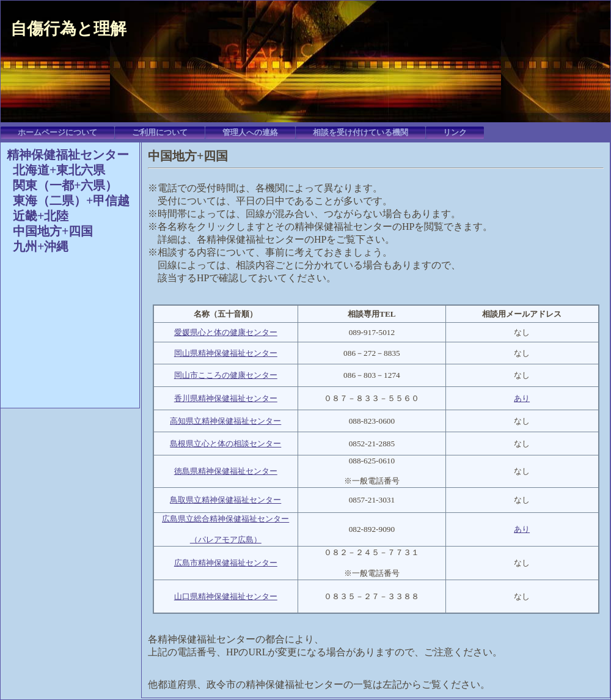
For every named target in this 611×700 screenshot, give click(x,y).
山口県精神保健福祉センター (226, 596)
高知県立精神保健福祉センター (225, 421)
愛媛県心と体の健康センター (226, 332)
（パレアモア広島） (226, 540)
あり (522, 398)
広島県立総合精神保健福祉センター (225, 519)
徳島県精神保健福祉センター (226, 471)
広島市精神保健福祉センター (226, 563)
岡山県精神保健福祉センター (226, 353)
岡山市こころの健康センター (226, 375)
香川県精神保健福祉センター (226, 398)
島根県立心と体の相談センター (225, 444)
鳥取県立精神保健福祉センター (225, 500)
